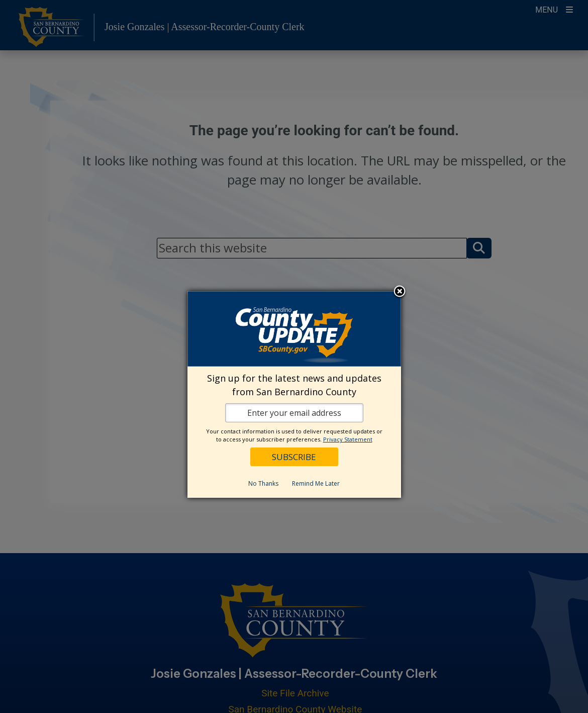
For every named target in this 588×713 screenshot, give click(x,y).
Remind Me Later (316, 483)
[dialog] (294, 394)
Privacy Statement (348, 439)
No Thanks (263, 483)
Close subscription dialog (400, 292)
